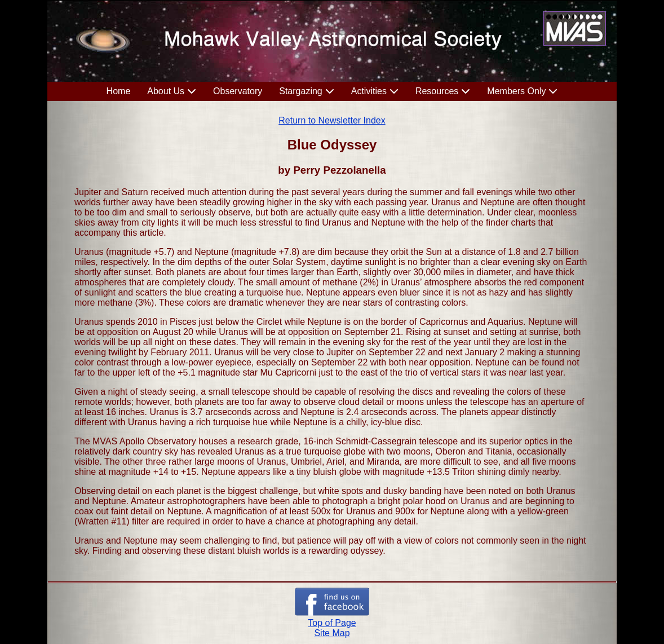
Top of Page (332, 623)
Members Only (516, 91)
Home (119, 91)
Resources (437, 91)
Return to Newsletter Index (332, 120)
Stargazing (301, 91)
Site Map (332, 633)
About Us (166, 91)
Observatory (238, 91)
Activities (369, 91)
